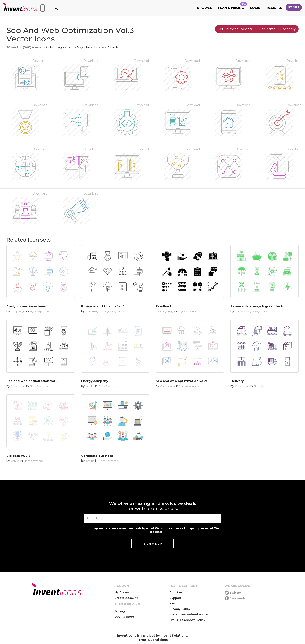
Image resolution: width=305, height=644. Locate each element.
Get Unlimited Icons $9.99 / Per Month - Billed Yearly (257, 29)
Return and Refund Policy (189, 614)
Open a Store (124, 616)
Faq (172, 603)
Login (255, 8)
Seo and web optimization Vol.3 (32, 381)
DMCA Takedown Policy (187, 620)
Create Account (126, 598)
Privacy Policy (180, 609)
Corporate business (97, 456)
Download (40, 61)
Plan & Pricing (233, 6)
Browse (204, 8)
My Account (123, 592)
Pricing (120, 611)
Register (274, 8)
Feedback (164, 306)
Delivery (237, 381)
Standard (115, 47)
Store (294, 7)
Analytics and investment (27, 306)
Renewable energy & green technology (262, 306)
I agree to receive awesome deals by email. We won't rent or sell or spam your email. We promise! (156, 530)
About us (176, 592)
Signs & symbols (80, 47)
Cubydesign (55, 47)
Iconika (239, 311)
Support (175, 598)
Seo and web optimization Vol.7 (181, 381)
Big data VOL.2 (18, 456)
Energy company (95, 381)
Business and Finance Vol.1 (103, 306)
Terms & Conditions (152, 640)
